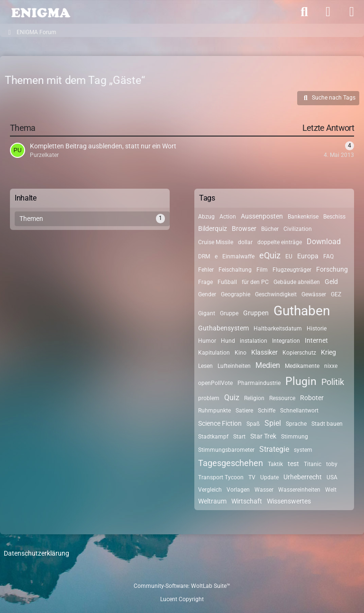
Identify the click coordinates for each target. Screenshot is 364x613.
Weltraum (212, 501)
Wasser (264, 490)
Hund (228, 341)
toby (332, 464)
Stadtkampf (213, 437)
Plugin (301, 381)
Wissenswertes (289, 501)
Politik (333, 382)
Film (262, 270)
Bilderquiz (213, 229)
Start (239, 437)
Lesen (205, 366)
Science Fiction (220, 423)
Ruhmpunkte (214, 411)
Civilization (298, 229)
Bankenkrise (303, 217)
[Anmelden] (328, 12)
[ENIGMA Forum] (40, 12)
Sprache (296, 424)
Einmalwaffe (238, 256)
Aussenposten (262, 216)
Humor (207, 341)
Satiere (244, 411)
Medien (268, 365)
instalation (254, 341)
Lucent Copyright (182, 599)
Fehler (206, 270)
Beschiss (334, 217)
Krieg (328, 352)
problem (209, 398)
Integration (286, 341)
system (303, 450)
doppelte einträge (280, 242)
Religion (254, 398)
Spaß (253, 424)
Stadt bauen (327, 424)
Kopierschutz (299, 353)
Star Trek (263, 436)
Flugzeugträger (292, 270)
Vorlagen (238, 490)
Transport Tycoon (221, 477)
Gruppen (256, 313)
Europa (308, 256)
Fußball (227, 282)
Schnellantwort (299, 411)
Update (269, 477)
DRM (204, 256)
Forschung (332, 269)
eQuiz (270, 255)
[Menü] (352, 12)
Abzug (206, 217)
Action (228, 217)
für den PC (255, 282)
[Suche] (304, 12)
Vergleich (210, 490)
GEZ (336, 294)
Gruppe (229, 313)
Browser (244, 229)
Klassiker (264, 352)
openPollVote (215, 383)
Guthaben (302, 311)
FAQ (328, 256)
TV (252, 477)
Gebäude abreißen (297, 282)
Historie (317, 329)
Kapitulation (214, 353)
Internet (316, 340)
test (293, 464)
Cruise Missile (216, 242)
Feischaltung (235, 270)
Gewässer (314, 294)
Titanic (313, 464)
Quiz (232, 398)
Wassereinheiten (299, 490)
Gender (207, 294)
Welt (331, 490)
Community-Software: (182, 586)
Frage (205, 282)
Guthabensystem (223, 328)
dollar (245, 242)
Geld (331, 282)
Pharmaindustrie (259, 383)
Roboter (312, 398)
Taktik (275, 464)
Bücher (270, 229)
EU (289, 256)
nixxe (331, 366)
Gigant (207, 313)
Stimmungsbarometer (226, 450)
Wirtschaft (247, 501)
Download (324, 242)
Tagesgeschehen (231, 463)
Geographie (236, 294)
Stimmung (295, 437)
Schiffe (267, 411)
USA (332, 477)
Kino (241, 353)
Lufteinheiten (234, 366)
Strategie (274, 449)
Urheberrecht (303, 477)
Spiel (273, 423)
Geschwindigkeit (276, 294)
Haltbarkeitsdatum (278, 329)
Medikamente (302, 366)
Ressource (282, 398)
